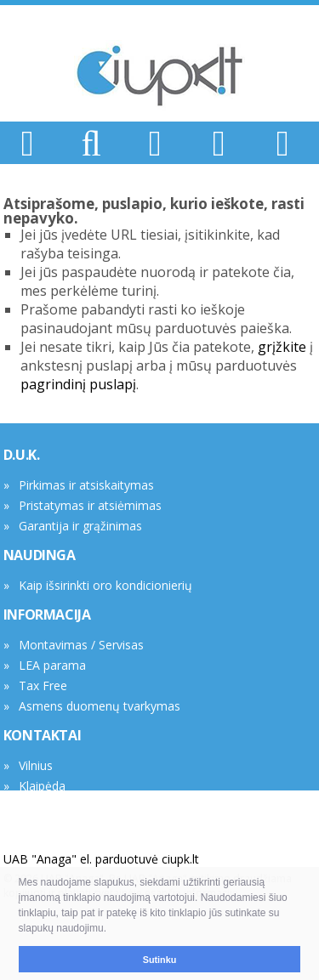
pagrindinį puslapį (78, 384)
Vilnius (36, 765)
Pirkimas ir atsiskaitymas (86, 485)
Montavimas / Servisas (81, 645)
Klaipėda (42, 786)
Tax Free (43, 685)
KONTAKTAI (42, 735)
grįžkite (282, 347)
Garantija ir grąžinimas (80, 526)
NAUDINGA (40, 555)
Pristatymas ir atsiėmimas (90, 505)
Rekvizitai (44, 806)
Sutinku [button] (160, 960)
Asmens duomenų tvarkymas (100, 706)
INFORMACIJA (47, 615)
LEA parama (52, 665)
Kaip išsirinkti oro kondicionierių (105, 585)
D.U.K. (22, 455)
